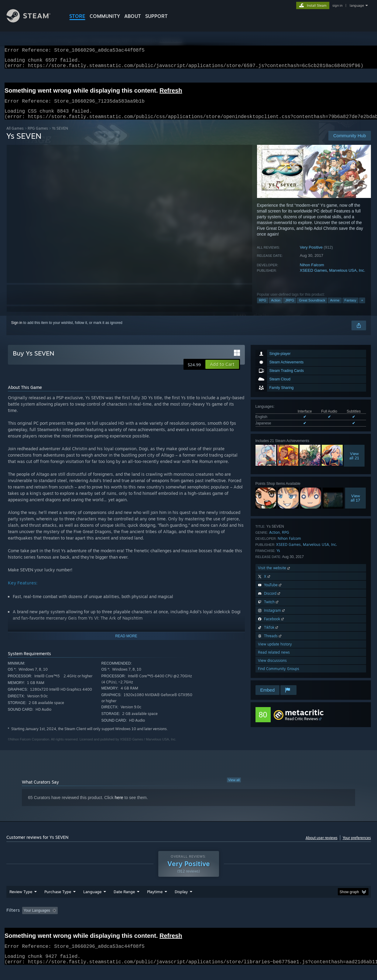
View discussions (272, 668)
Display (181, 903)
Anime (335, 308)
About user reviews (322, 845)
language (357, 5)
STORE (77, 16)
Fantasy (350, 308)
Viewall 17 (355, 505)
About (133, 16)
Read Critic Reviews (302, 726)
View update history (275, 651)
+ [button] (362, 308)
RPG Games (38, 136)
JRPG (290, 308)
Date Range (124, 903)
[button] (222, 372)
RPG (263, 308)
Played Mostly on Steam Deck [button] (189, 922)
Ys (278, 558)
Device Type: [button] (318, 922)
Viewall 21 (354, 463)
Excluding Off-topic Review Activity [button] (98, 922)
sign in (337, 5)
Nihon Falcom (312, 272)
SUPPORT (156, 16)
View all (234, 787)
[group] (189, 922)
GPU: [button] (291, 922)
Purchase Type (58, 903)
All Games (15, 136)
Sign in (17, 330)
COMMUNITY (105, 16)
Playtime (155, 903)
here (119, 805)
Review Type (21, 903)
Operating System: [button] (240, 922)
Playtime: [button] (145, 922)
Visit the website (274, 575)
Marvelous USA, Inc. (347, 278)
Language (92, 903)
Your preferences (357, 845)
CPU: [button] (271, 922)
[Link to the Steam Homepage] (33, 21)
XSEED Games (314, 278)
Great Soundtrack (312, 308)
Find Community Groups (279, 676)
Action (276, 308)
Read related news (274, 660)
